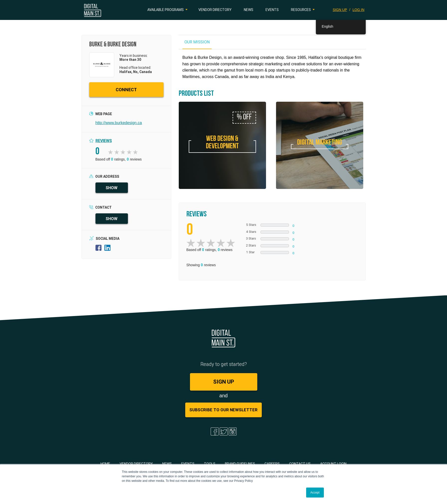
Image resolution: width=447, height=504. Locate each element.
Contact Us (300, 464)
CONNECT (126, 90)
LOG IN (358, 10)
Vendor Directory (215, 10)
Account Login (333, 464)
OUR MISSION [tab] (197, 42)
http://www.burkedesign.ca (119, 123)
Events (272, 10)
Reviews (104, 141)
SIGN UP (340, 10)
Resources (301, 10)
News (249, 10)
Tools (210, 464)
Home (105, 464)
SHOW (112, 188)
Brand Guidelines (240, 464)
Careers (272, 464)
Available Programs (166, 10)
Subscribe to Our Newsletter (223, 410)
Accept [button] (315, 493)
